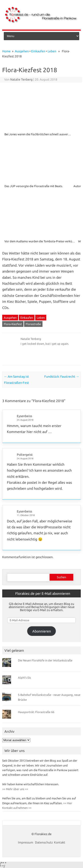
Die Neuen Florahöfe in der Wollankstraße (45, 660)
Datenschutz (44, 842)
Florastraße (33, 324)
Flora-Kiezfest (13, 324)
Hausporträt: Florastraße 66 (36, 712)
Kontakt (60, 842)
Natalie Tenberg (21, 79)
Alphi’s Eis (24, 678)
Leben (52, 51)
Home (6, 51)
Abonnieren (42, 631)
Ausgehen (22, 51)
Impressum (26, 842)
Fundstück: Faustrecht (62, 377)
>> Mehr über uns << (15, 789)
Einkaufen (38, 51)
